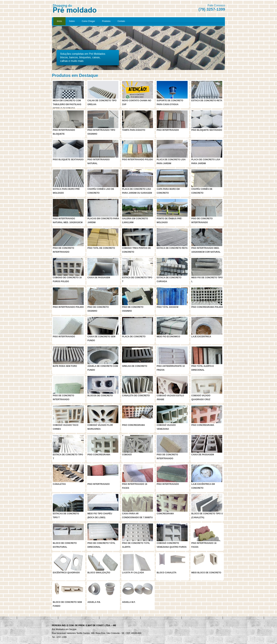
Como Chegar (88, 21)
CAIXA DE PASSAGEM (99, 278)
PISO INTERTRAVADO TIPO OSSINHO (101, 132)
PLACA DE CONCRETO (134, 337)
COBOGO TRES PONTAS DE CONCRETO (136, 250)
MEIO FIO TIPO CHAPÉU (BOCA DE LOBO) (100, 516)
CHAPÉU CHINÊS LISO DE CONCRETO (101, 191)
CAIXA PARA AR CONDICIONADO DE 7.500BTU (137, 516)
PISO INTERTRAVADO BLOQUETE (64, 132)
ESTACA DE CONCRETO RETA (207, 101)
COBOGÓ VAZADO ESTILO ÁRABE (170, 398)
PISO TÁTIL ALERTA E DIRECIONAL (203, 368)
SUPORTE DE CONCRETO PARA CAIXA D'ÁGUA (170, 102)
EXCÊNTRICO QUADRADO (66, 573)
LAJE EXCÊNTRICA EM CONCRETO (203, 486)
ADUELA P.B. (94, 602)
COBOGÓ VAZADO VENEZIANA (166, 427)
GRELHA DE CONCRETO (135, 366)
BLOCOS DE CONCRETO (100, 396)
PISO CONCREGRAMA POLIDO (207, 307)
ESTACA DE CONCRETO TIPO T (137, 280)
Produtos (106, 21)
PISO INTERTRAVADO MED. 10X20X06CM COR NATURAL (206, 250)
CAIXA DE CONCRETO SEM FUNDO (101, 339)
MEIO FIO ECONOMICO (168, 337)
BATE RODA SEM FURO (65, 366)
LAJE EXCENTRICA (201, 337)
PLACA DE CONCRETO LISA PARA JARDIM (171, 161)
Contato (121, 21)
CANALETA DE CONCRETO (136, 396)
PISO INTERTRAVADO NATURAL (99, 161)
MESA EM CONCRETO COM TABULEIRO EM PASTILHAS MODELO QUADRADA (67, 103)
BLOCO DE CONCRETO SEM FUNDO (67, 604)
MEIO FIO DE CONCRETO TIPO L (207, 280)
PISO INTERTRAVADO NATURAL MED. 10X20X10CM (68, 220)
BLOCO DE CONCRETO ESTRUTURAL (65, 545)
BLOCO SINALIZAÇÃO (99, 573)
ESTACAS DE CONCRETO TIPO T (66, 516)
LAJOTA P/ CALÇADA (133, 573)
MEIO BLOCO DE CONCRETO (206, 573)
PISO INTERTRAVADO (168, 130)
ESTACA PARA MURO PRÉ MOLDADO (66, 191)
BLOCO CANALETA (167, 573)
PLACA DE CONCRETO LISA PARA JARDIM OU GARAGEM (137, 191)
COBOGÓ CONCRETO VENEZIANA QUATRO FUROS (172, 545)
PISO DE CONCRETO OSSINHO (98, 309)
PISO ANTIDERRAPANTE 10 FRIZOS (171, 368)
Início (59, 21)
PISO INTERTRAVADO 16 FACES (135, 486)
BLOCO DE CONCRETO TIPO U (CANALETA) (207, 516)
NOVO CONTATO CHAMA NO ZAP (137, 102)
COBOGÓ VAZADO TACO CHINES (66, 427)
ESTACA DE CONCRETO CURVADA (169, 280)
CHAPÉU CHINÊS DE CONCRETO (202, 191)
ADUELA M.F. (129, 602)
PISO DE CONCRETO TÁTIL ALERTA (136, 545)
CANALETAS (59, 484)
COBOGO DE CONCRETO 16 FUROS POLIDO (67, 280)
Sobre (72, 21)
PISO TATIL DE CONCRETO (101, 248)
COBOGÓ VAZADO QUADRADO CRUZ (201, 398)
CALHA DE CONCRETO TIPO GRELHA (102, 102)
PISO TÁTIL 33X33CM (167, 307)
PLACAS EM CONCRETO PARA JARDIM (103, 220)
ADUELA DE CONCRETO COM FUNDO (103, 368)
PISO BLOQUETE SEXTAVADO (207, 130)
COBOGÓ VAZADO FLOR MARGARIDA (100, 427)
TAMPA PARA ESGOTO (134, 130)
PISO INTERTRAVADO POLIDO (138, 160)
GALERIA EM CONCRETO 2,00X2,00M (135, 220)
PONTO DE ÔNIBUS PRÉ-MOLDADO (169, 220)
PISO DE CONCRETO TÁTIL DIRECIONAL (101, 545)
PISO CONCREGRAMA (133, 425)
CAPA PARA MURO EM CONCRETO (168, 191)
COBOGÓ (127, 455)
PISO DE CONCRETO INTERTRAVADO (202, 220)
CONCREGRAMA (165, 514)
